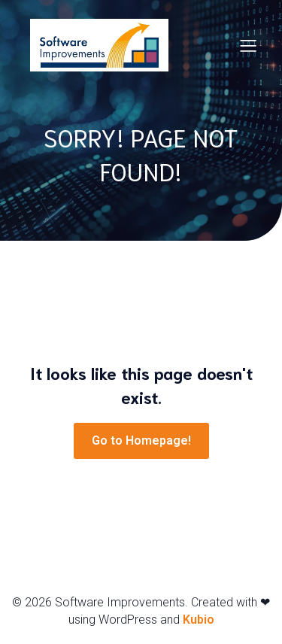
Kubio (199, 620)
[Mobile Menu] (248, 45)
